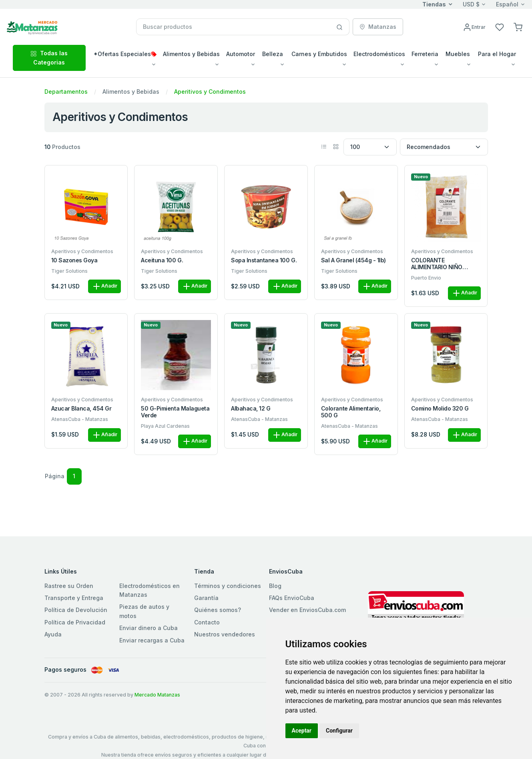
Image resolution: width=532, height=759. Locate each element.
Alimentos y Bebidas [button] (191, 54)
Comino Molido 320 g (440, 409)
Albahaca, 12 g (251, 409)
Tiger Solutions (69, 271)
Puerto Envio (426, 278)
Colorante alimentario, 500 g (351, 412)
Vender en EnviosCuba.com (307, 610)
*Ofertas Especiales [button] (125, 54)
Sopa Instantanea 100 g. (264, 260)
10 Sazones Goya (74, 260)
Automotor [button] (241, 54)
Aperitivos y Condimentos (210, 92)
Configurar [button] (339, 731)
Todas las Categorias (49, 57)
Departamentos (66, 92)
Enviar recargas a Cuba (152, 640)
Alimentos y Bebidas (131, 92)
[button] (518, 27)
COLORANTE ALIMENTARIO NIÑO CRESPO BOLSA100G (439, 264)
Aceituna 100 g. (162, 260)
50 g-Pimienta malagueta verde (175, 412)
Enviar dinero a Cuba (149, 628)
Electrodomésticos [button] (379, 54)
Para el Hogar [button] (497, 54)
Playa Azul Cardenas (165, 426)
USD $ (471, 4)
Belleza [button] (273, 54)
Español (507, 4)
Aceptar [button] (302, 731)
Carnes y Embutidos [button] (319, 54)
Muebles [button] (458, 54)
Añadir (104, 286)
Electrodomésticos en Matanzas (150, 590)
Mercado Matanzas (157, 695)
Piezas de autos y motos (144, 611)
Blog (275, 586)
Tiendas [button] (434, 4)
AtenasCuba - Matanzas (80, 419)
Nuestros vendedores (225, 634)
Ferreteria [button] (425, 54)
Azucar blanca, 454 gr (81, 409)
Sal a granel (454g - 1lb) (353, 260)
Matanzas (378, 27)
